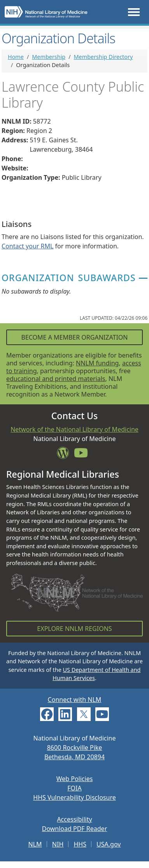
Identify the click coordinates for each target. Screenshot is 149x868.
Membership (49, 57)
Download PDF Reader (75, 829)
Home (16, 57)
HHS (80, 844)
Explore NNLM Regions (74, 629)
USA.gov (109, 844)
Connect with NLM (75, 700)
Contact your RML (27, 246)
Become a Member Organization (74, 337)
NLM (35, 844)
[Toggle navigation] (134, 12)
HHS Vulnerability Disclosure (74, 797)
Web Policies (75, 779)
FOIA (74, 788)
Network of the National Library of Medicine (74, 429)
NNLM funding (97, 363)
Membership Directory (103, 57)
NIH (58, 844)
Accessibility (74, 819)
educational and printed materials (56, 379)
